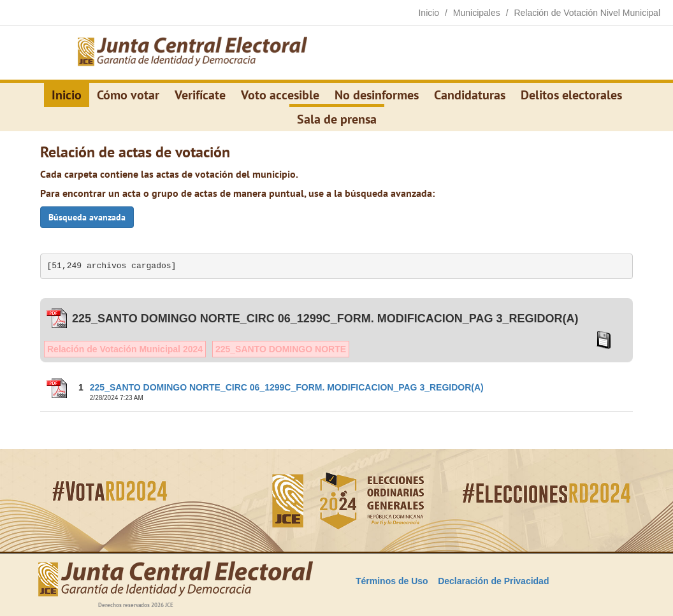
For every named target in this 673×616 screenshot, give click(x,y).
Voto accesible (280, 95)
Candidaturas (470, 95)
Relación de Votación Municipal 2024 (125, 349)
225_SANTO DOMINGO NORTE (281, 349)
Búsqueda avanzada (87, 217)
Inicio (67, 95)
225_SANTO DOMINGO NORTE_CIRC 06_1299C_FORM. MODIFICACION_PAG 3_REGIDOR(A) (287, 387)
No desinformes (377, 95)
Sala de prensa (337, 119)
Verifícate (200, 95)
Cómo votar (128, 95)
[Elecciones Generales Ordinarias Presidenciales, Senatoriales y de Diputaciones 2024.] (192, 53)
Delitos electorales (571, 95)
